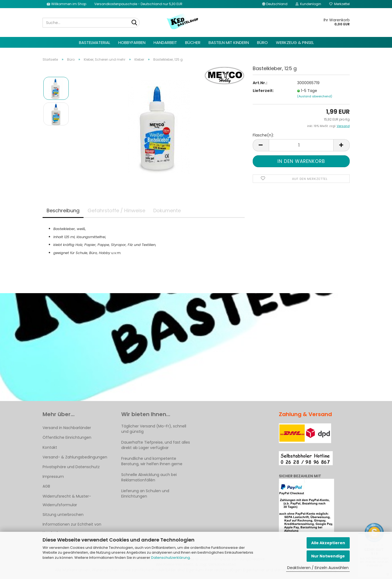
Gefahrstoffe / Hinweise (116, 210)
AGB (46, 486)
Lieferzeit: (263, 91)
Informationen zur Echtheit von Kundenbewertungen (72, 529)
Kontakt (50, 447)
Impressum (53, 477)
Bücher (193, 42)
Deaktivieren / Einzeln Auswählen (318, 568)
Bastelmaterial (95, 42)
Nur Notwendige (328, 556)
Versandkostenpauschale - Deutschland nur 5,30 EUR (138, 4)
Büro (262, 42)
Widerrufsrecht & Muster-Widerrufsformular (67, 501)
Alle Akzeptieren (328, 543)
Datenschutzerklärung (171, 558)
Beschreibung (63, 210)
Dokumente (167, 210)
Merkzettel (339, 4)
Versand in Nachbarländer (67, 428)
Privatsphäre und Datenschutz (71, 467)
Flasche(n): (263, 135)
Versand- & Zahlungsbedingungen (75, 457)
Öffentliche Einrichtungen (67, 437)
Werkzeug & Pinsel (295, 42)
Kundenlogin (308, 4)
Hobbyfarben (132, 42)
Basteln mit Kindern (229, 42)
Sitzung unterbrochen (63, 515)
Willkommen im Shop (66, 4)
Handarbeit (165, 42)
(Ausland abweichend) (315, 96)
